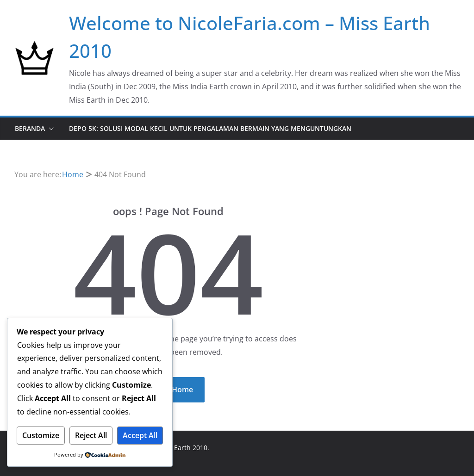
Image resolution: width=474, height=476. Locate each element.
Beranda (30, 128)
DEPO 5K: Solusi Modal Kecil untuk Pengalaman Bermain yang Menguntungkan (210, 128)
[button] (50, 129)
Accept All (140, 435)
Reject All (91, 435)
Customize (41, 435)
